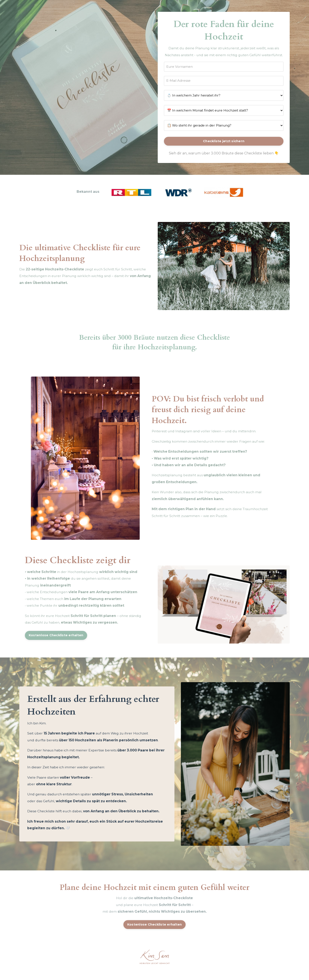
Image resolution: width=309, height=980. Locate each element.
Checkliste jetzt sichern (224, 149)
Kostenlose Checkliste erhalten (57, 645)
